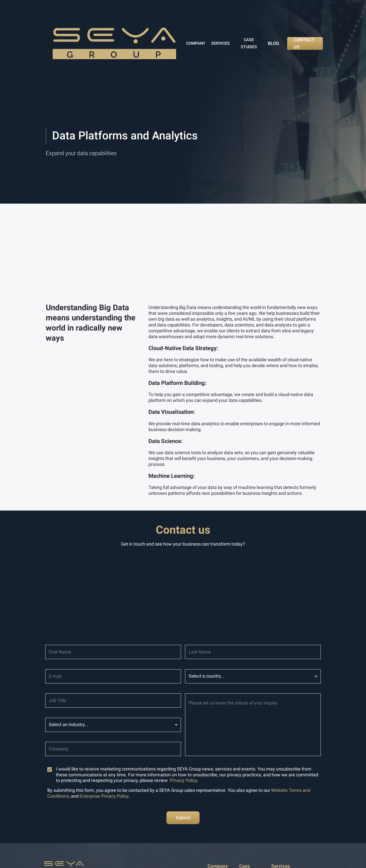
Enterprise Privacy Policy (104, 796)
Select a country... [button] (207, 676)
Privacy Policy (184, 780)
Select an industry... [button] (69, 725)
